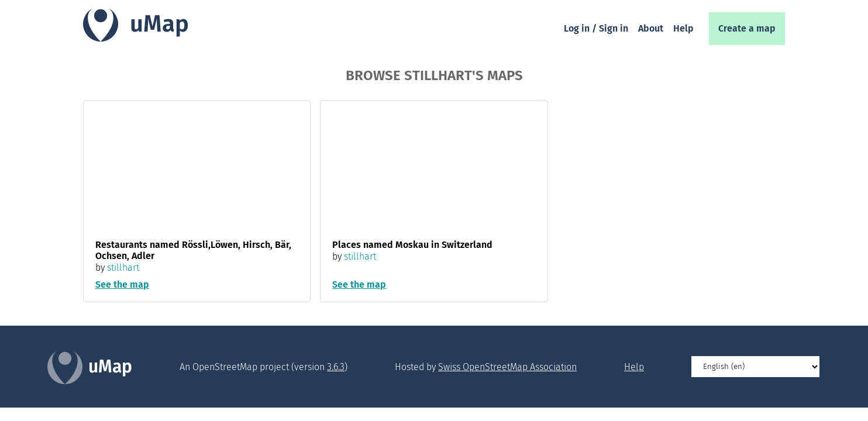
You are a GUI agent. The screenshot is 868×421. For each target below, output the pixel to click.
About (651, 28)
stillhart (123, 268)
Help (683, 28)
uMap (159, 24)
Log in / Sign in (596, 28)
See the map (122, 284)
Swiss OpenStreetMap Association (507, 367)
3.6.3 (336, 367)
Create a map (747, 28)
